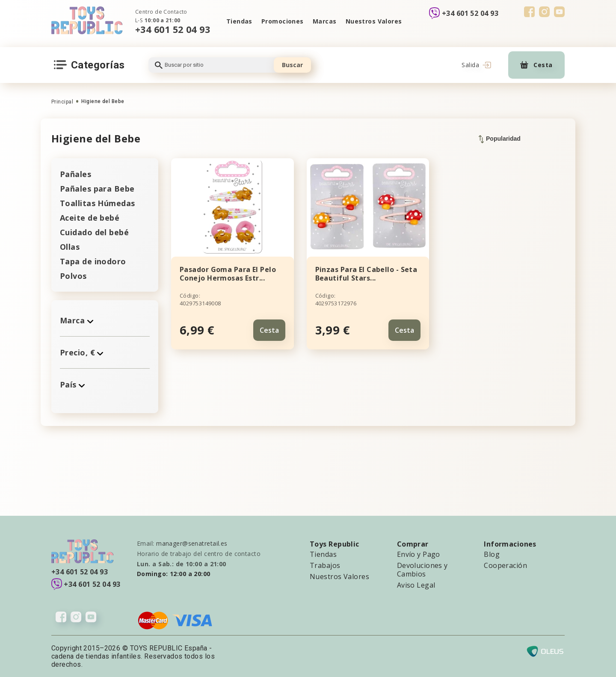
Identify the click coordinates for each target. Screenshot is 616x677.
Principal (62, 102)
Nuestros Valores (374, 21)
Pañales (76, 174)
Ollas (70, 247)
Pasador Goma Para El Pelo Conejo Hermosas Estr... (228, 274)
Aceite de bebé (90, 218)
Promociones (282, 21)
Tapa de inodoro (93, 261)
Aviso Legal (416, 585)
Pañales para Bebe (97, 189)
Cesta (269, 330)
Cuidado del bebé (94, 232)
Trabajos (325, 565)
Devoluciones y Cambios (422, 570)
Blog (492, 554)
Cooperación (505, 565)
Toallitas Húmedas (97, 203)
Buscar (292, 65)
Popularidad (500, 139)
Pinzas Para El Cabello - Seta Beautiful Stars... (366, 274)
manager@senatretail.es (192, 543)
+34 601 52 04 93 (173, 29)
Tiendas (238, 21)
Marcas (325, 21)
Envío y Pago (419, 554)
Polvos (73, 276)
